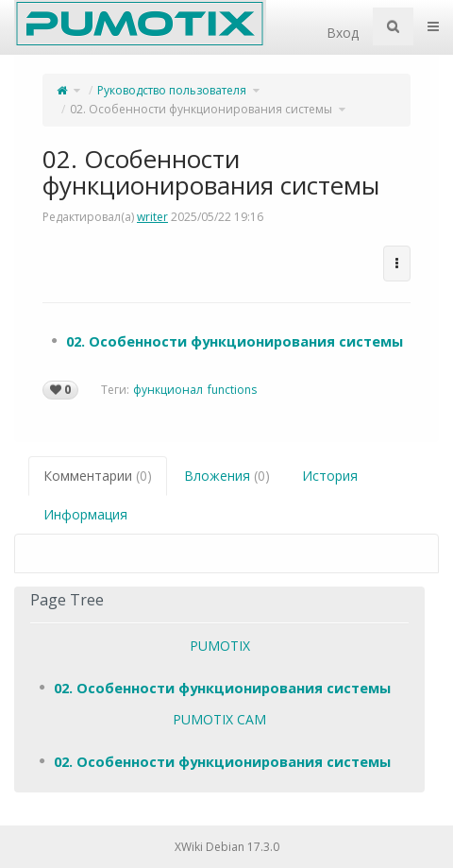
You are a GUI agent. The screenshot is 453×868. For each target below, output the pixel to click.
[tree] (226, 341)
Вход (343, 33)
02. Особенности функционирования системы (201, 109)
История (330, 476)
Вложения (227, 476)
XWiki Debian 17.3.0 (227, 847)
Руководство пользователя (172, 90)
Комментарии (98, 476)
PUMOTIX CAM (219, 719)
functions (232, 390)
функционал (168, 390)
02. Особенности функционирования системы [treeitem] (235, 341)
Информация (85, 514)
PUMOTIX (220, 646)
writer (152, 217)
